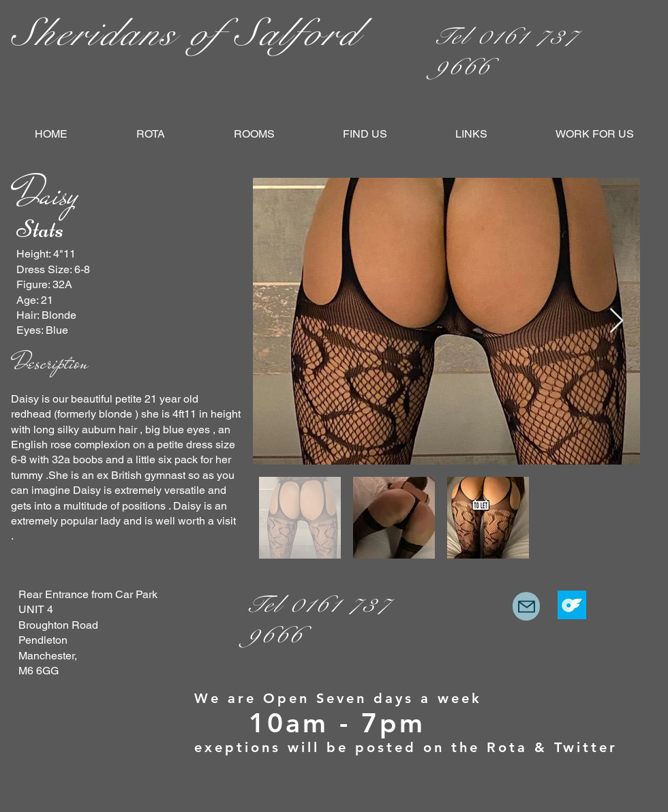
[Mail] (526, 606)
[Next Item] (617, 321)
